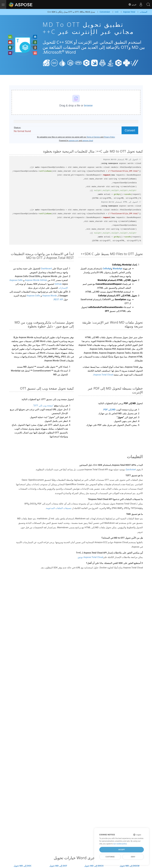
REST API (58, 299)
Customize (110, 857)
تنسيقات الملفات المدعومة (59, 508)
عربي (132, 4)
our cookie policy (120, 844)
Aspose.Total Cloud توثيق (90, 557)
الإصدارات (63, 288)
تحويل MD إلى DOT (58, 866)
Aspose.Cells (33, 296)
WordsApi (117, 269)
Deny (133, 857)
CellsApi (107, 269)
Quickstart (131, 470)
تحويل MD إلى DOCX (94, 866)
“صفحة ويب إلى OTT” (43, 406)
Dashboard (46, 269)
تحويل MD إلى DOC (23, 866)
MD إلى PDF (109, 410)
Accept (121, 850)
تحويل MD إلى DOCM (130, 866)
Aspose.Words (49, 296)
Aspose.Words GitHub (36, 280)
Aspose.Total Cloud (103, 375)
